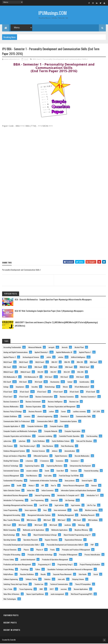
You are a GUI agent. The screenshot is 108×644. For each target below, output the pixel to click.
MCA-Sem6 (53, 525)
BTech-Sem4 (58, 392)
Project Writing (9, 570)
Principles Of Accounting (12, 555)
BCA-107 (54, 372)
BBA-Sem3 (23, 367)
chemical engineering (45, 417)
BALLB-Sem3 (40, 362)
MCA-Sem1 (7, 525)
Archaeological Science (31, 358)
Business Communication (44, 397)
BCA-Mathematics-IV (31, 377)
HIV (43, 486)
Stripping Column (78, 580)
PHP (92, 545)
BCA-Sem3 (80, 377)
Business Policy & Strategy (13, 412)
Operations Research (31, 540)
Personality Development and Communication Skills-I (65, 60)
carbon (51, 412)
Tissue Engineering (26, 589)
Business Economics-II (11, 402)
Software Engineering (11, 580)
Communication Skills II (45, 422)
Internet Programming (43, 496)
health (19, 486)
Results (43, 575)
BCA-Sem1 (49, 377)
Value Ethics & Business (11, 594)
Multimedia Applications (60, 530)
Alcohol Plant (79, 348)
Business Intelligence (55, 402)
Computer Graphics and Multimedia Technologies (20, 432)
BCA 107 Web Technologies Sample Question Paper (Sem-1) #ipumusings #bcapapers (49, 311)
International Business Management (16, 496)
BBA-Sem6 (69, 367)
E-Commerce (44, 461)
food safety (48, 476)
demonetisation (70, 451)
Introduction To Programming (13, 501)
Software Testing (31, 580)
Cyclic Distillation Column (61, 441)
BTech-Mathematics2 (82, 387)
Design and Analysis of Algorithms (15, 456)
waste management (57, 594)
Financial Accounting (91, 471)
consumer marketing (45, 437)
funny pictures (70, 481)
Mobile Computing (10, 530)
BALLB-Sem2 (24, 362)
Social (96, 575)
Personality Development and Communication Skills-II (65, 545)
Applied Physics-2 (10, 358)
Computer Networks (51, 432)
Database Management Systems (14, 451)
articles (61, 358)
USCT (52, 589)
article (49, 358)
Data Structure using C (28, 446)
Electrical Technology (11, 466)
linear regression (31, 511)
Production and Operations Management (17, 565)
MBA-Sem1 (47, 520)
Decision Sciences (39, 451)
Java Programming (37, 501)
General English (87, 481)
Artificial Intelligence (78, 358)
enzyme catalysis (32, 471)
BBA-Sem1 (37, 60)
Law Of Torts (44, 506)
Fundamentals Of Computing (13, 481)
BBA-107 (54, 362)
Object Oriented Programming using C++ (77, 535)
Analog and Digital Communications (16, 353)
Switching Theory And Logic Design (15, 585)
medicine (68, 525)
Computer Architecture (35, 427)
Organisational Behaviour (73, 540)
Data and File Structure (84, 441)
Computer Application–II (12, 427)
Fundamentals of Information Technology (44, 481)
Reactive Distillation (27, 575)
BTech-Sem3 (42, 392)
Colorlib (13, 640)
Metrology (82, 525)
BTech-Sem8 (24, 397)
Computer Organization (72, 432)
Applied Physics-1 (85, 353)
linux (45, 511)
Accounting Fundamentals (12, 348)
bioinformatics (84, 382)
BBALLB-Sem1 (85, 367)
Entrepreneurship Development (80, 466)
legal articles (59, 506)
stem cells (61, 580)
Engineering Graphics (32, 466)
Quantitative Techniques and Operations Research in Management (70, 570)
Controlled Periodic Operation (69, 437)
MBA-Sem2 (62, 520)
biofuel (70, 382)
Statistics (47, 580)
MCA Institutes (93, 520)
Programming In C (44, 565)
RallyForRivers (8, 575)
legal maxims (76, 506)
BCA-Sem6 (39, 382)
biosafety (35, 387)
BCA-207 (67, 372)
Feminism (74, 471)
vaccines (64, 589)
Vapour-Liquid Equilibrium (35, 594)
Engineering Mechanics (55, 466)
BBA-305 (80, 362)
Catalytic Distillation (10, 417)
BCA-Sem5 (23, 382)
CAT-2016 (96, 412)
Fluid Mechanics (32, 476)
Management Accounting (12, 515)
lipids (76, 511)
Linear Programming (10, 511)
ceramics (27, 417)
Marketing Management (66, 515)
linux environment (60, 511)
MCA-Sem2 (22, 525)
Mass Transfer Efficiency (12, 520)
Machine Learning (91, 511)
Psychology (25, 570)
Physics (26, 550)
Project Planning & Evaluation (90, 565)
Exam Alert (60, 471)
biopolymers (20, 387)
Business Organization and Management (62, 407)
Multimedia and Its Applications (34, 530)
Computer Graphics (57, 427)
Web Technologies (10, 599)
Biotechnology (50, 387)
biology (6, 387)
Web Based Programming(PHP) (82, 594)
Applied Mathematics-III (64, 353)
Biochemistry (55, 382)
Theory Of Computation (83, 585)
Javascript (54, 501)
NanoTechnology (9, 535)
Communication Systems (69, 422)
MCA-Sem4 (39, 525)
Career (63, 412)
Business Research (35, 412)
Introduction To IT (93, 496)
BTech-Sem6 (91, 392)
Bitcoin (65, 387)
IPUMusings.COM (53, 13)
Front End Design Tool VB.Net (69, 476)
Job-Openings (70, 501)
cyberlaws (22, 441)
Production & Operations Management (55, 560)
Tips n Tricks (8, 589)
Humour (94, 486)
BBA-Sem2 (7, 367)
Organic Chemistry (51, 540)
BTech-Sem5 (74, 392)
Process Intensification (92, 555)
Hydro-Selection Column (12, 491)
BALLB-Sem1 (8, 362)
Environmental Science (11, 471)
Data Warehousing (67, 446)
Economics (60, 461)
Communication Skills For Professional (17, 422)
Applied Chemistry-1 (41, 353)
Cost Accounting (92, 437)
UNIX (41, 589)
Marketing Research (88, 515)
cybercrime (7, 441)
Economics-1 (75, 461)
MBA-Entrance (32, 520)
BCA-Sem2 (64, 377)
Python (38, 570)
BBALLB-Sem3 (26, 372)
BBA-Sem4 (38, 367)
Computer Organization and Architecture (17, 437)
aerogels (51, 348)
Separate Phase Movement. (62, 575)
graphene (7, 486)
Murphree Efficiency (81, 530)
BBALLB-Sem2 (8, 372)
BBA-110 (67, 362)
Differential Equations (41, 456)
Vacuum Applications (81, 589)
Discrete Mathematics (82, 456)
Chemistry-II (65, 417)
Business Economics (67, 397)
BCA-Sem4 (7, 382)
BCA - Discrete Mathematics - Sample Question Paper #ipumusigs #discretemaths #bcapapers (53, 300)
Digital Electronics (61, 456)
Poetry (53, 550)
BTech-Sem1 (8, 392)
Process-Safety (9, 560)
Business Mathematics (11, 407)
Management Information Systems (39, 515)
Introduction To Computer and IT (68, 496)
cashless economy (79, 412)
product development (28, 560)
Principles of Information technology (40, 555)
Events (47, 471)
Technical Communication (59, 585)
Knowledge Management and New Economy (18, 506)
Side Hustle (83, 575)
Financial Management (11, 476)
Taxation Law (39, 585)
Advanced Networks (35, 348)
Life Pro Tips (91, 506)
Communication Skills (83, 417)
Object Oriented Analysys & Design (45, 535)
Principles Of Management (68, 555)
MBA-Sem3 (77, 520)
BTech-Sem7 (8, 397)
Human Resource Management (74, 486)
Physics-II (40, 550)
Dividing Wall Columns (11, 461)
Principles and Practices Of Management (76, 550)
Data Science (8, 446)
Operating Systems (10, 540)
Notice (24, 535)
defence (55, 451)
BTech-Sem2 (24, 392)
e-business (29, 461)
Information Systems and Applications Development (78, 491)
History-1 (32, 486)
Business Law (74, 402)
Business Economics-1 (89, 397)
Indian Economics (48, 491)
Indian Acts (31, 491)
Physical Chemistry (10, 550)
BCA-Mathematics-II (10, 377)
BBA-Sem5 (54, 367)
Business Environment (33, 402)
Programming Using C (65, 565)
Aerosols (65, 348)
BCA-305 (81, 372)
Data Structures (48, 446)
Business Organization (34, 407)
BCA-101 (40, 372)
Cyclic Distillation (39, 441)
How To (54, 486)
